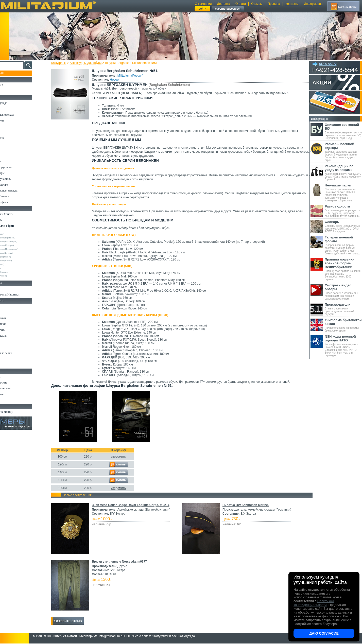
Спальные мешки (15, 324)
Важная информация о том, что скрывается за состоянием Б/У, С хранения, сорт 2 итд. (343, 131)
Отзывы (257, 4)
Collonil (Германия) (15, 264)
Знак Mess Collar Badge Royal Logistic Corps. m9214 (135, 505)
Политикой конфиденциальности (314, 603)
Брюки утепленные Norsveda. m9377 (124, 562)
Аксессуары (11, 400)
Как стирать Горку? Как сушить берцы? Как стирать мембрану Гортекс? (343, 172)
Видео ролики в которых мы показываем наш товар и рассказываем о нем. (343, 292)
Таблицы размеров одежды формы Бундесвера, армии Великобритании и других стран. (343, 152)
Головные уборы (14, 173)
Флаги (8, 289)
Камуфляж (63, 63)
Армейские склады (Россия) (19, 253)
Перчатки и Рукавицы (18, 179)
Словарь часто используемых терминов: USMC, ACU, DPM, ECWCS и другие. (343, 226)
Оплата (241, 4)
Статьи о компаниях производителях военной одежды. (343, 309)
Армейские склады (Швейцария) (22, 241)
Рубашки (9, 144)
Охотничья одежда (16, 103)
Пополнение (14, 73)
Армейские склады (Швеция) (20, 245)
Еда (6, 341)
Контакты (292, 4)
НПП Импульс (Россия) (17, 272)
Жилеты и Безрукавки (18, 167)
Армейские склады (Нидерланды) (22, 249)
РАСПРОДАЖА (14, 85)
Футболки (10, 150)
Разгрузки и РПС (14, 330)
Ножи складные (14, 394)
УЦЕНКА (10, 91)
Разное (8, 365)
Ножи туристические (17, 388)
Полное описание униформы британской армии (343, 325)
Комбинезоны (12, 161)
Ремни (8, 312)
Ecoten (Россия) (13, 268)
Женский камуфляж (16, 202)
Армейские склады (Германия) (21, 238)
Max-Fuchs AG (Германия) (19, 257)
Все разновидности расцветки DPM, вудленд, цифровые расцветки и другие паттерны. (343, 211)
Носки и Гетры (13, 220)
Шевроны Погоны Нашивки (22, 294)
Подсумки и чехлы (16, 336)
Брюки (8, 126)
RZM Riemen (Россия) (16, 276)
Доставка (223, 4)
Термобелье (11, 155)
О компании (203, 4)
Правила (274, 4)
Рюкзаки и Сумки (15, 318)
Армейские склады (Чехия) (19, 260)
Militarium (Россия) (135, 76)
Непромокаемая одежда (19, 115)
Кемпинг (9, 306)
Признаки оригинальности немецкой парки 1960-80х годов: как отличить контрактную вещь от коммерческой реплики (343, 193)
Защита (8, 347)
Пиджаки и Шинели (16, 196)
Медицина (10, 359)
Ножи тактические (16, 382)
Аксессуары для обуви (90, 63)
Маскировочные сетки (18, 353)
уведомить (123, 457)
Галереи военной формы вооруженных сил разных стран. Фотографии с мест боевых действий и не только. (343, 245)
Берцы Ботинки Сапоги (19, 214)
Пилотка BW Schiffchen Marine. (245, 505)
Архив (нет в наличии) (18, 412)
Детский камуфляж (16, 185)
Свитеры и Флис (14, 138)
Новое (119, 80)
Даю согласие (324, 633)
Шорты (8, 132)
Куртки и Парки (14, 120)
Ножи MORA (12, 377)
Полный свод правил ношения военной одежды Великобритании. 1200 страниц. (343, 269)
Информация (313, 4)
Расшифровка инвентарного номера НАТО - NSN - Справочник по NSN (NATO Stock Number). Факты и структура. (343, 346)
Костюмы (10, 109)
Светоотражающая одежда (21, 190)
